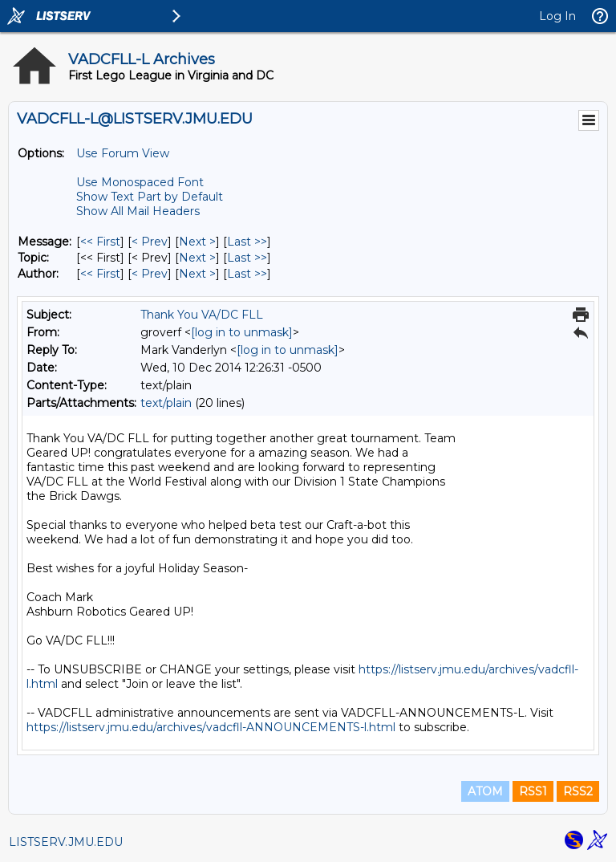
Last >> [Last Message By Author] (247, 274)
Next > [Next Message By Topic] (197, 258)
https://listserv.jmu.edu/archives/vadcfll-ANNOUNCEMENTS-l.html (211, 727)
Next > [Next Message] (197, 242)
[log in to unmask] (242, 332)
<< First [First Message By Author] (100, 274)
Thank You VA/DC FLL (202, 315)
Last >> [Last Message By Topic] (247, 258)
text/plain (166, 403)
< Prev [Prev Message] (150, 242)
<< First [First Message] (100, 242)
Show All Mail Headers (138, 211)
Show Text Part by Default (150, 197)
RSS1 (533, 791)
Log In (557, 16)
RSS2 (578, 791)
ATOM (485, 791)
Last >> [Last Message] (247, 242)
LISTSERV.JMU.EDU (66, 842)
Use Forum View (123, 153)
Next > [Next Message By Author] (197, 274)
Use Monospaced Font (140, 182)
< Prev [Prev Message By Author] (150, 274)
